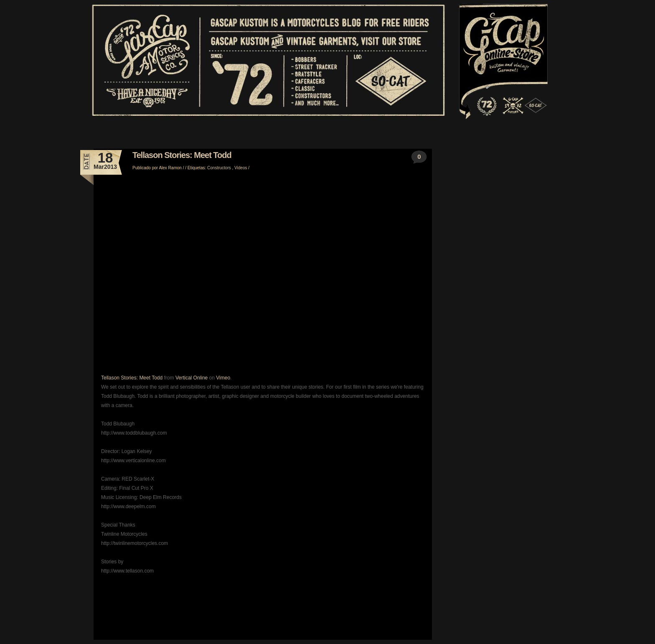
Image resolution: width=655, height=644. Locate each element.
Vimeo (223, 378)
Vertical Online (192, 378)
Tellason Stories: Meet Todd (182, 155)
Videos (241, 168)
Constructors (220, 168)
